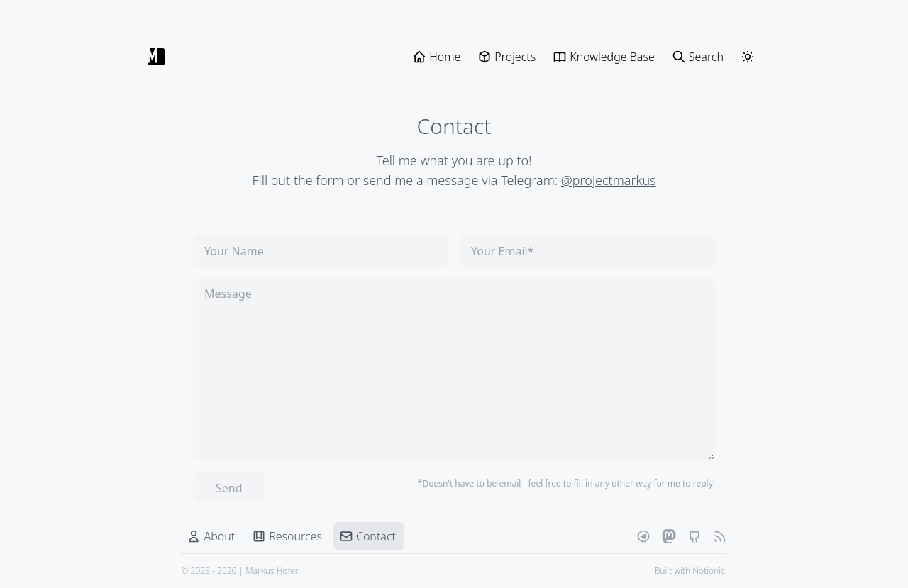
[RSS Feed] (719, 536)
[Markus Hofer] (156, 57)
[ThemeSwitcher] (748, 57)
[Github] (694, 536)
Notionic (708, 571)
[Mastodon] (668, 536)
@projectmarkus (609, 180)
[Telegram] (643, 536)
